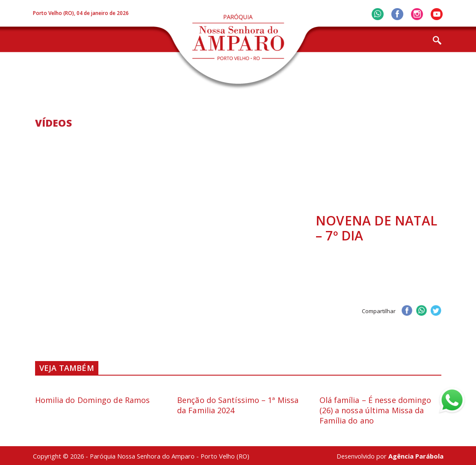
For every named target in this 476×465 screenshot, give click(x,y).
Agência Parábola (416, 456)
